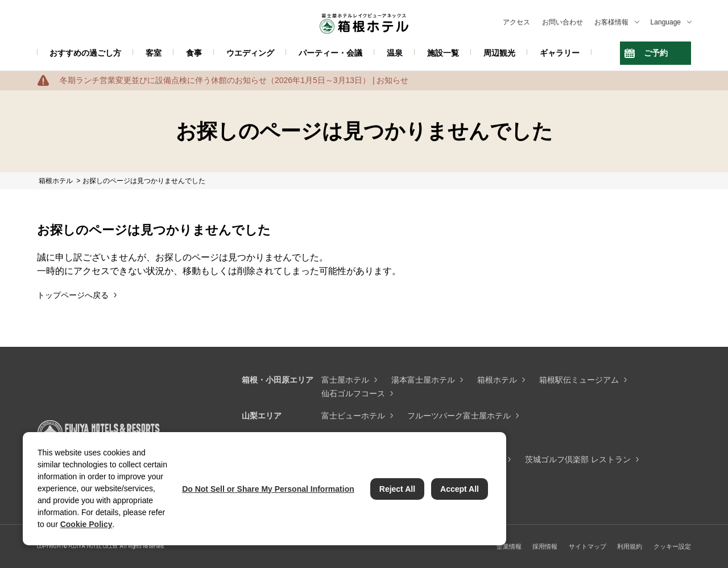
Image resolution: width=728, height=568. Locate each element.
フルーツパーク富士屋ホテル (459, 416)
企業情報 (509, 546)
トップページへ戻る (73, 295)
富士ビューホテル (353, 416)
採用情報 (545, 546)
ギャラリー (560, 53)
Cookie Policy (86, 524)
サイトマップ (588, 546)
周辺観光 (499, 53)
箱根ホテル (497, 380)
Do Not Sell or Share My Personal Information (268, 489)
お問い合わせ (562, 22)
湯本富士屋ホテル (423, 380)
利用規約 (630, 546)
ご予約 (656, 53)
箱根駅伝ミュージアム (579, 380)
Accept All (460, 489)
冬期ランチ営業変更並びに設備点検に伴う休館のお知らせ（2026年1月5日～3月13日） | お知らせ (234, 80)
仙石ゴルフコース (353, 393)
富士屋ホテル (345, 380)
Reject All (397, 489)
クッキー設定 (672, 546)
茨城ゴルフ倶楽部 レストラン (578, 459)
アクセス (516, 22)
